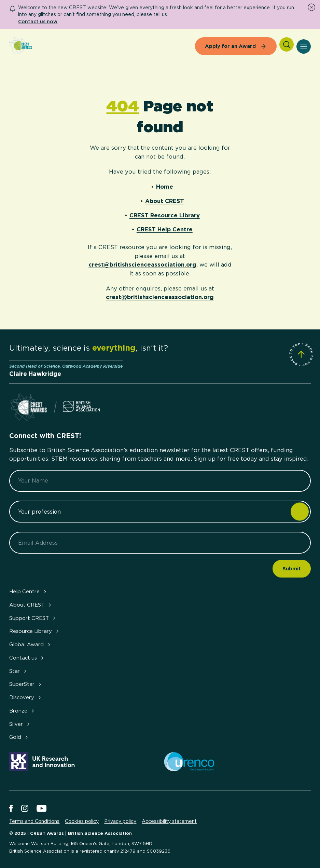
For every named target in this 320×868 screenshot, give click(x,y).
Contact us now (38, 21)
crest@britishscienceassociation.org (142, 265)
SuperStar (26, 684)
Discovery (26, 697)
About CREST (165, 201)
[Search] (287, 44)
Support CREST (33, 618)
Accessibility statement (169, 821)
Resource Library (35, 631)
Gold (19, 737)
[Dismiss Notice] (311, 7)
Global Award (31, 645)
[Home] (20, 46)
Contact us (27, 658)
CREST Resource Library (165, 215)
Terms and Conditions (34, 821)
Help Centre (29, 592)
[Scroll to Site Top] (301, 354)
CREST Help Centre (165, 229)
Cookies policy (82, 821)
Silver (20, 724)
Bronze (22, 711)
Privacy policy (120, 821)
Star (19, 671)
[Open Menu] (304, 46)
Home (165, 187)
